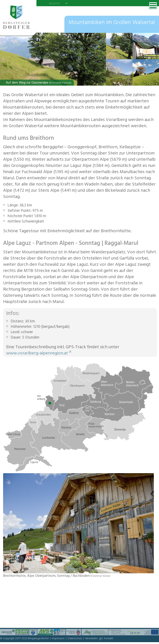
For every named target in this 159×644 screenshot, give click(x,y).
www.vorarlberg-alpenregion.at (37, 354)
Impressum (59, 639)
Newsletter (92, 639)
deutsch (54, 3)
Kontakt (109, 639)
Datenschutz (75, 639)
